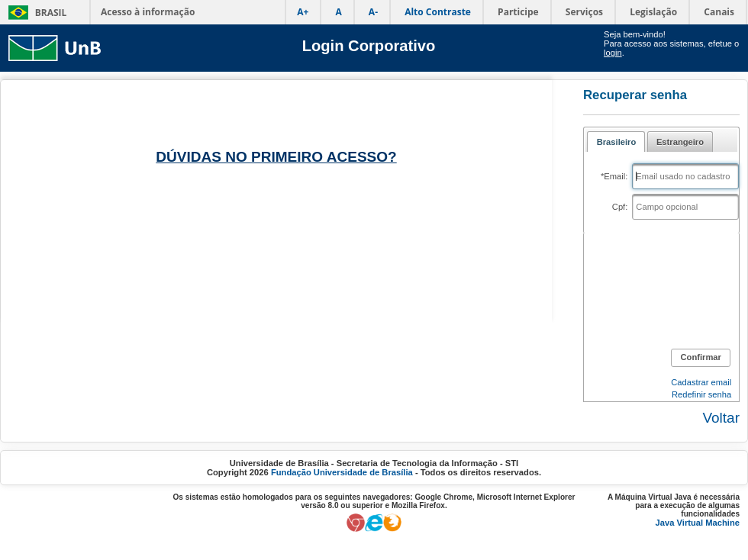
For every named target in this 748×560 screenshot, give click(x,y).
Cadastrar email (701, 382)
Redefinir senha (701, 394)
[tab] (616, 142)
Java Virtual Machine (698, 523)
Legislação (653, 12)
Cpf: (620, 207)
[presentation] (673, 288)
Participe (518, 12)
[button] (701, 358)
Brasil (51, 13)
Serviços (584, 12)
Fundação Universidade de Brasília (342, 472)
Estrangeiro (680, 142)
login (613, 53)
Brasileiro (617, 142)
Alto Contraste (438, 12)
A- (373, 12)
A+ (303, 12)
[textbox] (685, 176)
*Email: (614, 176)
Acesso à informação (148, 12)
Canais (719, 12)
